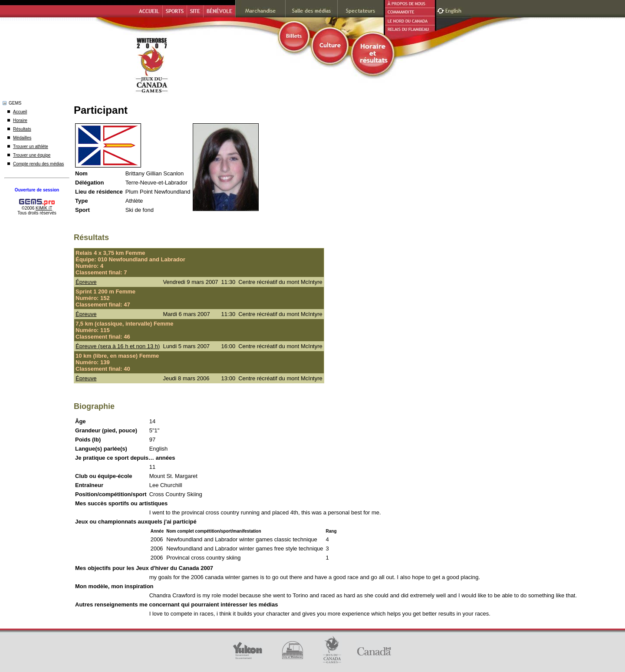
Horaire (20, 120)
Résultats (22, 129)
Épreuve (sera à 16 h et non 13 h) (118, 346)
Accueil (20, 112)
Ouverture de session (37, 190)
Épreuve (86, 282)
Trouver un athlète (31, 147)
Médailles (22, 138)
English (454, 10)
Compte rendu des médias (38, 164)
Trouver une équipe (32, 155)
